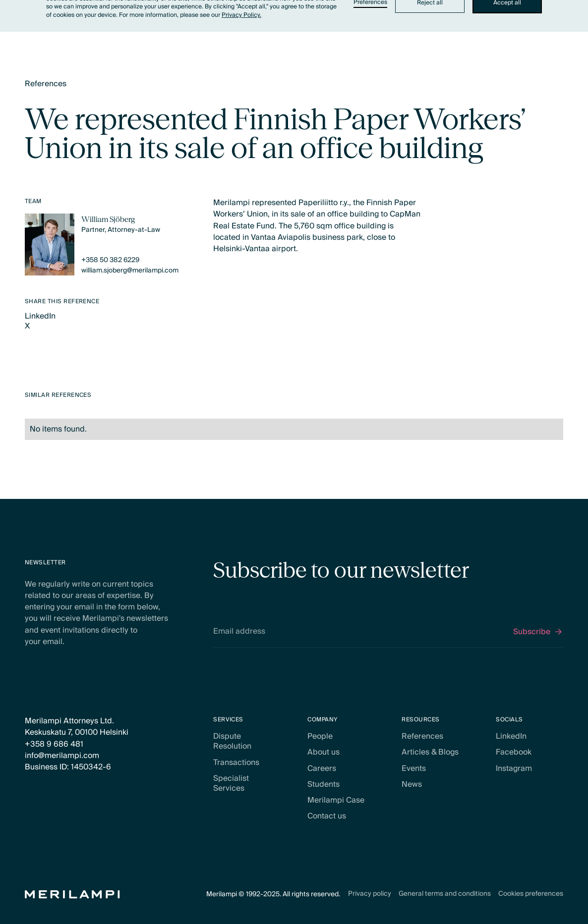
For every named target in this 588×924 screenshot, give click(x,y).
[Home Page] (72, 895)
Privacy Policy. (241, 15)
